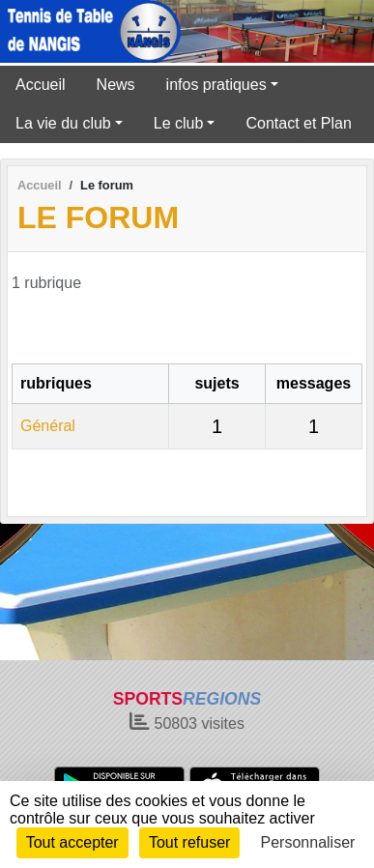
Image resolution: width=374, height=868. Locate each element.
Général (48, 426)
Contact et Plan (298, 123)
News (116, 85)
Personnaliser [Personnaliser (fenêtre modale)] (308, 842)
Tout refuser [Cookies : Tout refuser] (189, 842)
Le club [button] (179, 123)
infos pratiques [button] (216, 85)
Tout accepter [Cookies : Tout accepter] (72, 842)
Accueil (41, 85)
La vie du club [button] (63, 123)
